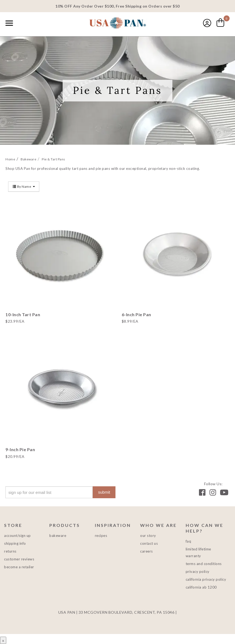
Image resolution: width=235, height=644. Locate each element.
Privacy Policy (198, 572)
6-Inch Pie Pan (136, 314)
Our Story (148, 536)
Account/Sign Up (17, 536)
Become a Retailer (19, 567)
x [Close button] (3, 640)
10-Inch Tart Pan (23, 314)
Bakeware (58, 536)
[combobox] (22, 24)
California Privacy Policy (206, 579)
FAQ (189, 541)
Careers (147, 551)
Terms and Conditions (204, 564)
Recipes (101, 536)
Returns (10, 551)
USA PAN (118, 24)
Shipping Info (15, 543)
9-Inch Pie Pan (20, 449)
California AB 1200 (201, 587)
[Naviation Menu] (9, 23)
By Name (24, 186)
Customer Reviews (19, 559)
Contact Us (149, 543)
